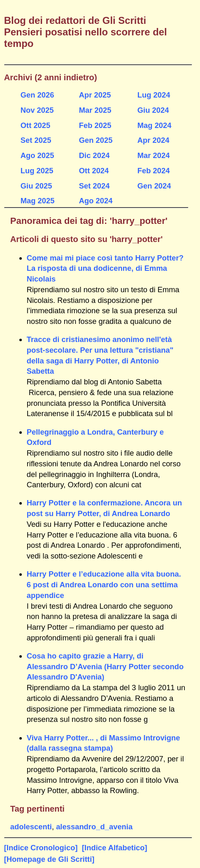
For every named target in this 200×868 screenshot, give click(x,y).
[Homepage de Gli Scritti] (49, 859)
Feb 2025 (95, 125)
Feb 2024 (154, 171)
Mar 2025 (95, 110)
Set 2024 (94, 186)
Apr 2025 (95, 95)
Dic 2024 (94, 155)
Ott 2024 (94, 171)
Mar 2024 (154, 155)
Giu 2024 (153, 110)
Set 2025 (36, 140)
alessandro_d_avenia (94, 827)
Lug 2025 (37, 171)
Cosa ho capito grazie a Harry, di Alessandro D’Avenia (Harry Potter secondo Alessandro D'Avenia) (105, 667)
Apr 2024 (153, 140)
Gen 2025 (96, 140)
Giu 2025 (36, 186)
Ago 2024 (96, 201)
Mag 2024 (155, 125)
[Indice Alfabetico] (115, 848)
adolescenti (31, 827)
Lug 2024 (154, 95)
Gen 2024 (154, 186)
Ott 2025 (36, 125)
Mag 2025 (38, 201)
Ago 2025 (37, 155)
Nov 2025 (37, 110)
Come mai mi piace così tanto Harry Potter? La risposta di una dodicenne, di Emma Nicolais (105, 269)
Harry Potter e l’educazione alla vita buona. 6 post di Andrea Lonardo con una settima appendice (104, 585)
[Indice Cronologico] (41, 848)
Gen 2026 (37, 95)
